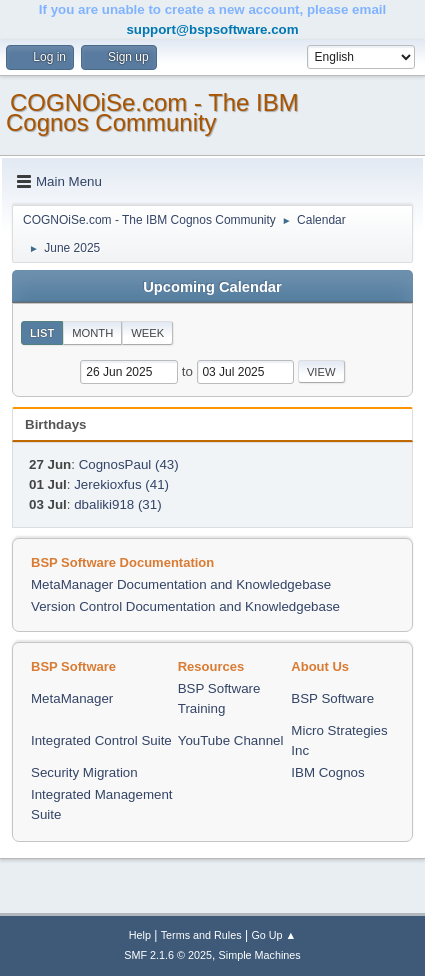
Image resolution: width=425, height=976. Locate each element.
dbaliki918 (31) (117, 504)
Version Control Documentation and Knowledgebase (185, 606)
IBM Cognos (327, 772)
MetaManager (72, 698)
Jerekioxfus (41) (121, 484)
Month (92, 333)
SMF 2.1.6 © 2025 (168, 955)
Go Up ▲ (273, 935)
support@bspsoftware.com (212, 29)
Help (140, 935)
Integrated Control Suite (101, 740)
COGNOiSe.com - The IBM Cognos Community (152, 112)
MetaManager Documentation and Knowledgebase (181, 584)
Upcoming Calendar (212, 287)
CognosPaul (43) (129, 464)
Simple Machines (260, 955)
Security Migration (84, 772)
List (42, 333)
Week (147, 333)
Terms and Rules (201, 935)
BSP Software (332, 698)
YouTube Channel (231, 740)
